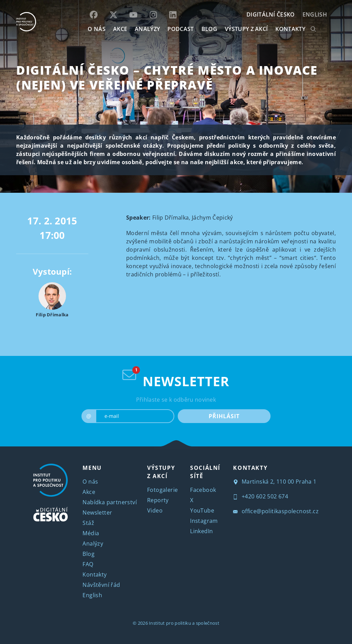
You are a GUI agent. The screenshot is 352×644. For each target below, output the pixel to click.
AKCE (120, 29)
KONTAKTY (290, 29)
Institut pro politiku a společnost (184, 623)
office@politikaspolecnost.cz (276, 511)
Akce (89, 492)
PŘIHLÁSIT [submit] (224, 416)
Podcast (180, 29)
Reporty (158, 500)
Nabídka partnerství (110, 502)
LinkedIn (201, 531)
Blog (89, 554)
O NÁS (97, 29)
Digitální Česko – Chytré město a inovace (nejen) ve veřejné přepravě (167, 77)
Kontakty (95, 574)
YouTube (202, 510)
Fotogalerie (162, 490)
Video (155, 510)
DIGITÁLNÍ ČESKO (271, 14)
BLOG (209, 29)
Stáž (88, 523)
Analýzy (147, 29)
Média (91, 533)
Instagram (204, 521)
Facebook (203, 490)
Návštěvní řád (101, 585)
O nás (90, 482)
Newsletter (97, 513)
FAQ (88, 564)
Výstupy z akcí (246, 29)
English (315, 14)
